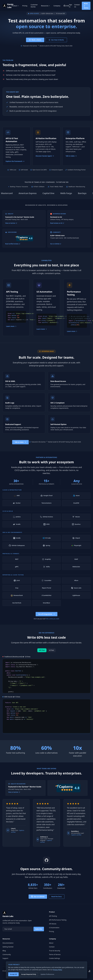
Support (5, 958)
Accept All (13, 974)
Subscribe (39, 929)
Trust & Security (55, 951)
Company (57, 6)
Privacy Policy (57, 970)
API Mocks (53, 924)
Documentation (8, 943)
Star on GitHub (38, 900)
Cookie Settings (54, 958)
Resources (46, 6)
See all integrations (46, 617)
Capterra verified (76, 838)
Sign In (71, 6)
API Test (42, 653)
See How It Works (56, 40)
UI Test (52, 653)
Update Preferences (47, 974)
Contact (52, 947)
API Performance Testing (58, 920)
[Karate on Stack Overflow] (89, 971)
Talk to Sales (20, 445)
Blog (4, 951)
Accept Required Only (29, 974)
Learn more (11, 329)
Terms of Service (55, 954)
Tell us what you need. (53, 622)
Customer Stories (34, 6)
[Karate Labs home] (7, 6)
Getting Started (8, 947)
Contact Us (77, 6)
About (51, 943)
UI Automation (54, 928)
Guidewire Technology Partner (77, 170)
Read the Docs (57, 900)
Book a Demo (86, 6)
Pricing (25, 6)
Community (7, 954)
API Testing (53, 916)
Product (15, 6)
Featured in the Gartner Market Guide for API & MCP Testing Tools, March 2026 (47, 46)
